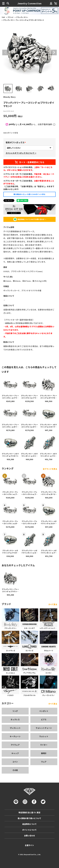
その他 (15, 770)
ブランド (11, 17)
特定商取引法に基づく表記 (29, 812)
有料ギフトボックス (16, 142)
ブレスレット (15, 728)
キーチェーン (15, 736)
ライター (44, 745)
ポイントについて (29, 830)
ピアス (44, 719)
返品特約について (29, 824)
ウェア (44, 762)
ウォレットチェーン (44, 728)
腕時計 (44, 753)
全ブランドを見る (50, 469)
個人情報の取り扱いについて (29, 818)
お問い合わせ (30, 836)
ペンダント (44, 711)
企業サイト (29, 845)
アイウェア (15, 745)
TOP (3, 17)
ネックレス (15, 719)
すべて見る (53, 604)
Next (54, 52)
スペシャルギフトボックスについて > (21, 153)
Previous (5, 52)
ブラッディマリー (22, 17)
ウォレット (44, 736)
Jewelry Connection (29, 3)
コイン (15, 762)
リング (15, 711)
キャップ (15, 753)
